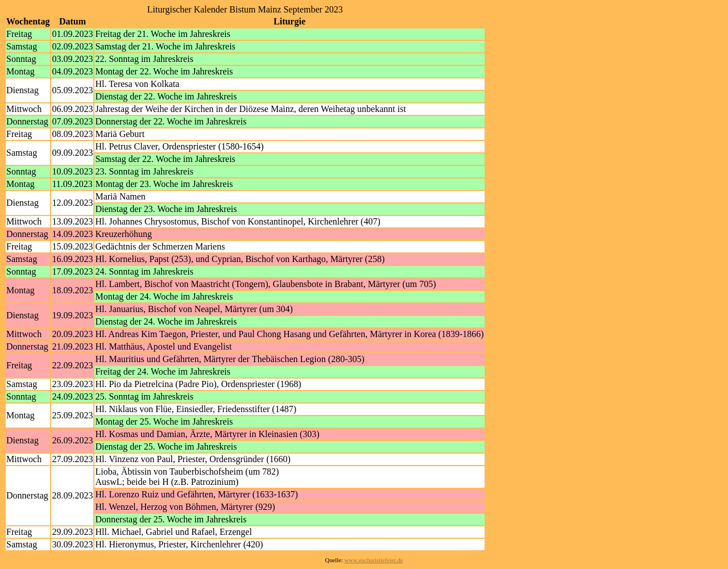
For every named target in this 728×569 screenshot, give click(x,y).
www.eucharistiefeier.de (374, 560)
